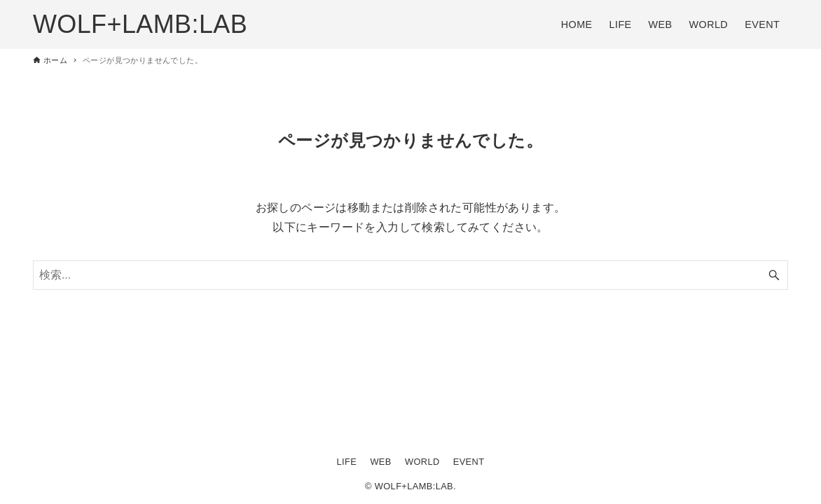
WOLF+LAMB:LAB (140, 24)
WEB (380, 462)
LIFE (347, 462)
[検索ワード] (410, 275)
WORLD (422, 462)
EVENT (469, 462)
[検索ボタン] (774, 275)
